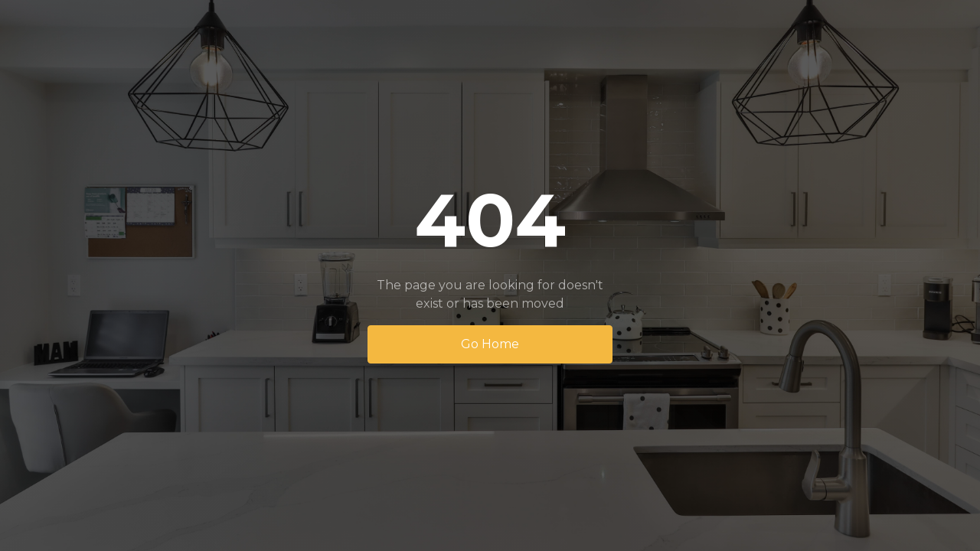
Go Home (490, 344)
